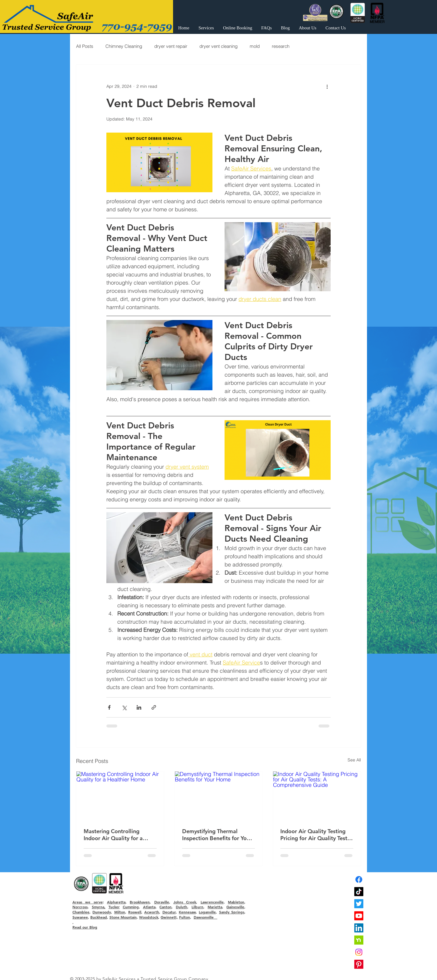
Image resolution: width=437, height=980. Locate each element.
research (281, 46)
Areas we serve (88, 902)
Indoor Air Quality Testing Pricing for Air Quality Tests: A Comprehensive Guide (316, 835)
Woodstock (149, 917)
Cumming (131, 907)
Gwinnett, (169, 917)
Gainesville (235, 907)
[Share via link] (154, 707)
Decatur (169, 912)
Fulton (185, 917)
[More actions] (327, 86)
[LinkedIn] (359, 928)
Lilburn (197, 907)
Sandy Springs (232, 912)
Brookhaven (140, 902)
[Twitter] (359, 904)
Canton (165, 907)
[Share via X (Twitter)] (124, 707)
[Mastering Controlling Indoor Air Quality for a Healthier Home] (120, 796)
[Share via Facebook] (109, 707)
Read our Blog (85, 927)
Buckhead (99, 917)
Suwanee (80, 917)
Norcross (80, 907)
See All (354, 760)
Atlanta (149, 907)
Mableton (236, 902)
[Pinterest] (359, 964)
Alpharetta (116, 902)
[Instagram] (359, 952)
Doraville (162, 902)
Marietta (215, 907)
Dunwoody (102, 912)
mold (255, 46)
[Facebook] (359, 879)
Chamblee (81, 912)
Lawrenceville (212, 902)
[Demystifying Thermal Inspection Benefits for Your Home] (219, 796)
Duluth (182, 907)
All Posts (85, 46)
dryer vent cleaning (218, 46)
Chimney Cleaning (124, 46)
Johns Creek (185, 902)
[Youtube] (359, 916)
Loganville (207, 912)
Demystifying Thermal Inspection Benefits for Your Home (217, 835)
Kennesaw (187, 912)
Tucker (114, 907)
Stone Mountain (123, 917)
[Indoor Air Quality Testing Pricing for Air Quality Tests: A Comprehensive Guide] (317, 796)
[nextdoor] (359, 940)
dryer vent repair (171, 46)
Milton (120, 912)
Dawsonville (205, 917)
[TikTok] (359, 892)
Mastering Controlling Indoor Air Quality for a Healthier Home (113, 835)
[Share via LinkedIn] (139, 707)
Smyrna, (99, 907)
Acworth (152, 912)
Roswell (135, 912)
